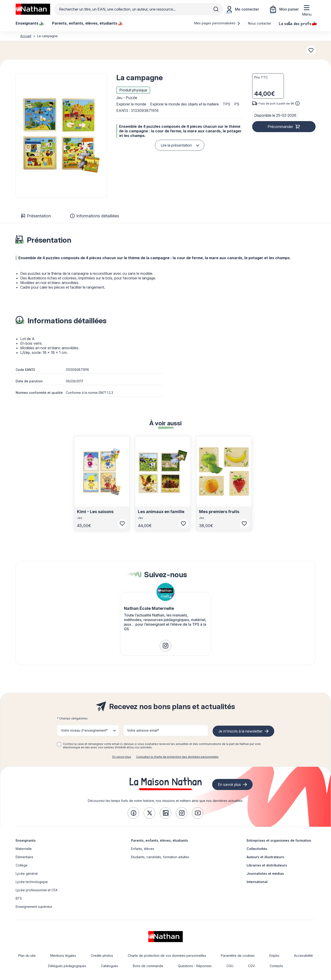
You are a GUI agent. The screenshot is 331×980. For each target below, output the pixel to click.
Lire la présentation (176, 145)
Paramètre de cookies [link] (238, 956)
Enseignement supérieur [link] (34, 907)
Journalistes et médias (265, 873)
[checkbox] (59, 744)
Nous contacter (260, 23)
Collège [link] (22, 865)
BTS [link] (19, 898)
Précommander (280, 127)
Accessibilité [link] (303, 956)
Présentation (36, 216)
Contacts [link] (276, 966)
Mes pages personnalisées (217, 23)
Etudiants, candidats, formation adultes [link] (160, 857)
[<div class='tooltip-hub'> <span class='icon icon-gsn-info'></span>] (297, 103)
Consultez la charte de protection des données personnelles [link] (177, 757)
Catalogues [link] (110, 966)
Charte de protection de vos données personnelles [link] (167, 956)
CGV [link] (251, 966)
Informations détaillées (95, 216)
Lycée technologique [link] (32, 882)
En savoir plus (122, 757)
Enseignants (26, 840)
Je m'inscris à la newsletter (240, 731)
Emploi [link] (274, 956)
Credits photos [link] (102, 956)
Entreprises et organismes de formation (279, 840)
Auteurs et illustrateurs (265, 857)
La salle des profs (297, 23)
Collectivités (257, 849)
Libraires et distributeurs (267, 865)
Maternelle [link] (24, 849)
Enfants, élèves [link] (143, 849)
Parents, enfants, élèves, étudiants (160, 840)
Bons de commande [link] (148, 966)
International (257, 882)
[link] (165, 646)
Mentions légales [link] (63, 956)
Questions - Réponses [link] (195, 966)
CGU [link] (230, 966)
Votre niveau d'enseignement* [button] (84, 730)
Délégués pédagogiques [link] (67, 966)
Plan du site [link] (27, 956)
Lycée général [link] (27, 873)
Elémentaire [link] (24, 857)
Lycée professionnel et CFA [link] (37, 890)
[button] (61, 135)
